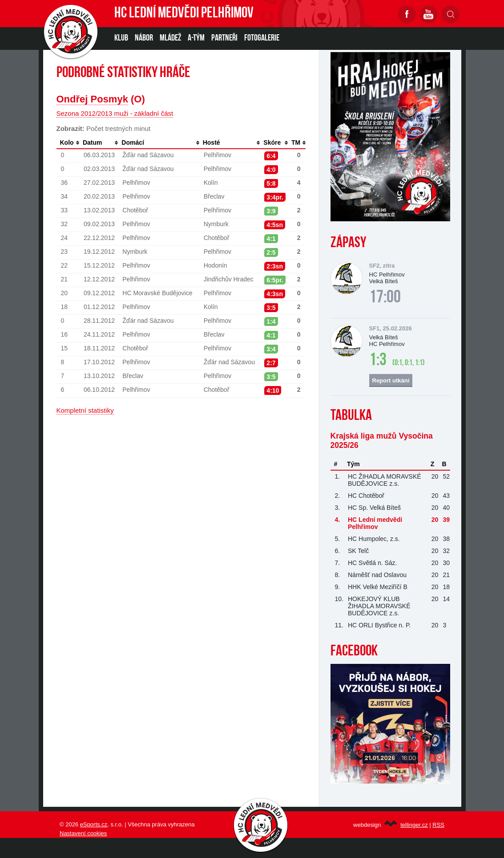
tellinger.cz (414, 825)
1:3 (378, 361)
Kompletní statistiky (85, 410)
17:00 (385, 298)
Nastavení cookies (83, 833)
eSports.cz (94, 824)
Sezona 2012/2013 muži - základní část (115, 113)
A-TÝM (196, 38)
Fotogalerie (262, 38)
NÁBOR (144, 38)
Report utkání (391, 380)
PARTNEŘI (224, 38)
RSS (438, 825)
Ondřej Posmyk (92, 99)
